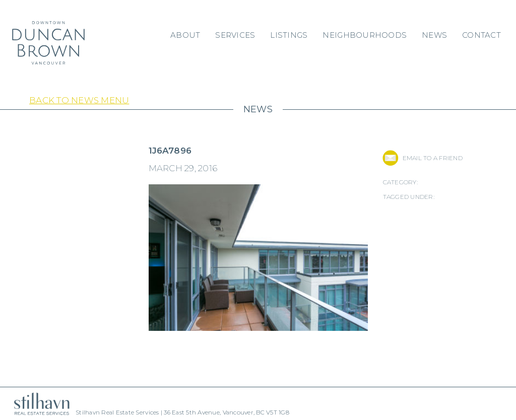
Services (235, 35)
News (434, 35)
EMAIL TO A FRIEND (433, 158)
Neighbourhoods (365, 35)
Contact (481, 35)
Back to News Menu (79, 100)
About (185, 35)
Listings (289, 35)
